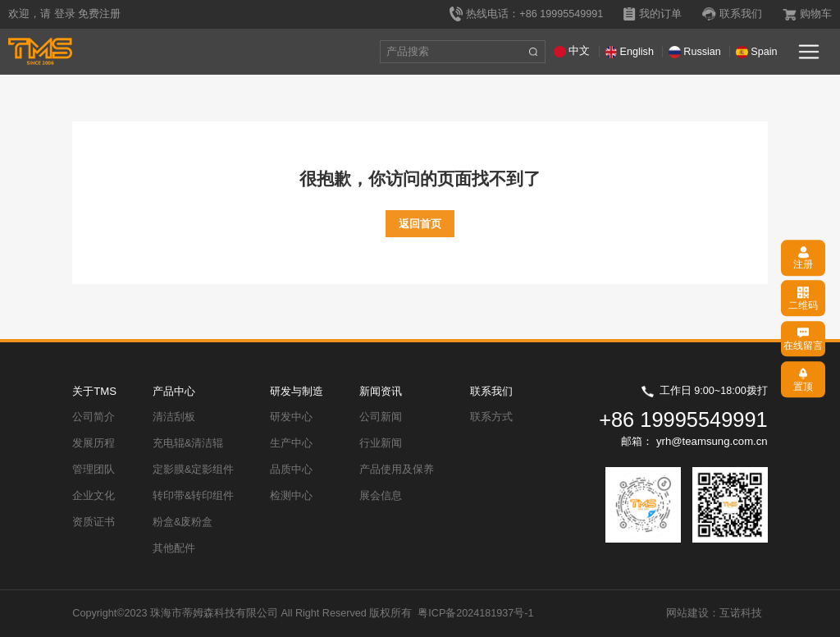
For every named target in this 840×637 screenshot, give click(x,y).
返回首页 (420, 224)
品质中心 (291, 470)
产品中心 (174, 391)
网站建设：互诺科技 (714, 613)
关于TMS (94, 391)
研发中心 (291, 417)
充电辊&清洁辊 (188, 443)
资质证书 (94, 522)
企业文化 (94, 496)
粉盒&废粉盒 (183, 522)
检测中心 (291, 496)
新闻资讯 (381, 391)
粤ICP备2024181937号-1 (475, 613)
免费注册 (99, 14)
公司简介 (94, 417)
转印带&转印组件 (193, 496)
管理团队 (94, 470)
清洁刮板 (174, 417)
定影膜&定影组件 (193, 470)
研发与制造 (297, 391)
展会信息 (381, 496)
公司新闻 (381, 417)
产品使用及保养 (397, 470)
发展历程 (94, 443)
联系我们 (491, 391)
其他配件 (174, 548)
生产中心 (291, 443)
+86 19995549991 (683, 419)
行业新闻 (381, 443)
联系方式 (491, 417)
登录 (65, 14)
